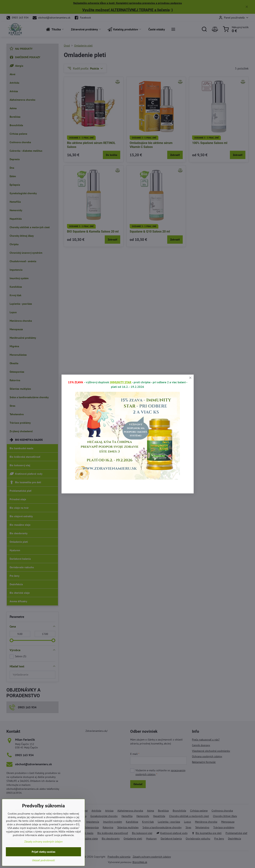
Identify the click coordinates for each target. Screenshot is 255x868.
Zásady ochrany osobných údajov (44, 851)
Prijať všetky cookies (44, 861)
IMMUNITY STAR (121, 382)
